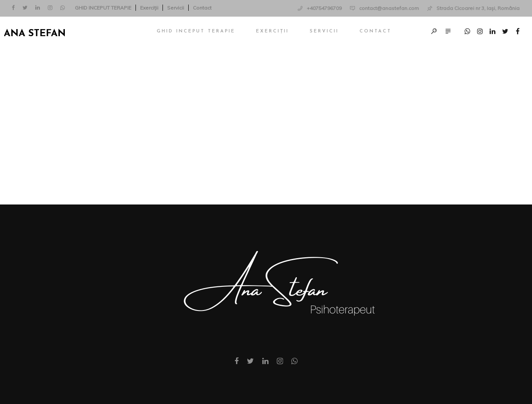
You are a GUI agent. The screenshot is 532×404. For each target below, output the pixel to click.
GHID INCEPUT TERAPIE (103, 8)
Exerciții (149, 8)
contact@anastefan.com (389, 8)
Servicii (176, 8)
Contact (202, 8)
